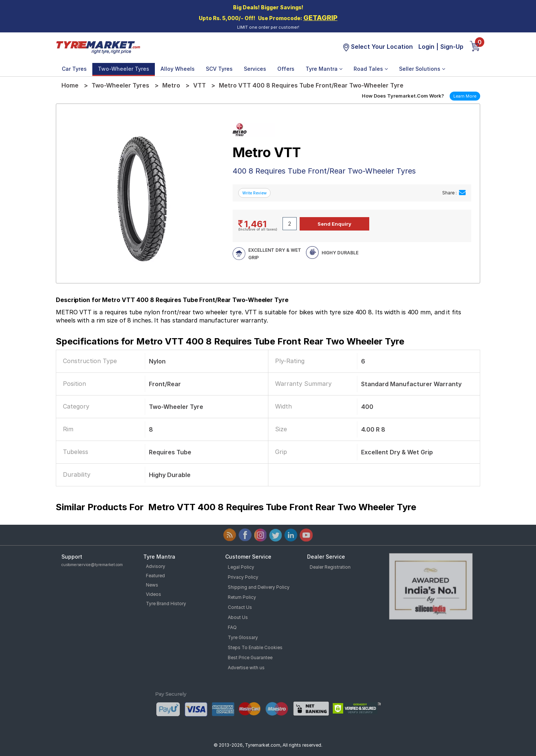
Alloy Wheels (178, 69)
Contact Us (240, 607)
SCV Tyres (219, 69)
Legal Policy (241, 567)
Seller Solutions (422, 69)
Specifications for (230, 341)
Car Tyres (74, 69)
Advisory (156, 566)
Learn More (465, 96)
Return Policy (242, 597)
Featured (155, 576)
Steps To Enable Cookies (255, 647)
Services (255, 69)
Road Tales (371, 69)
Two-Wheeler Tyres (124, 69)
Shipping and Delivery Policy (259, 587)
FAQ (232, 627)
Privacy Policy (243, 577)
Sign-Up (452, 47)
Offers (286, 69)
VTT (200, 85)
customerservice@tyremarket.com (92, 565)
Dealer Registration (330, 567)
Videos (154, 594)
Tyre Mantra (324, 69)
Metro (171, 85)
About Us (238, 617)
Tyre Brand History (166, 603)
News (152, 585)
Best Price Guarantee (250, 657)
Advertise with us (246, 668)
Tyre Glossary (243, 637)
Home (70, 85)
